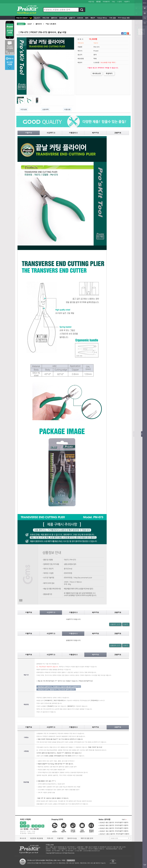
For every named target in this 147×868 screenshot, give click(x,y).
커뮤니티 (50, 838)
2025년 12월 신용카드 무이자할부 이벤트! (114, 834)
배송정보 (95, 133)
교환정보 (118, 133)
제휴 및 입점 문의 (87, 838)
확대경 (93, 18)
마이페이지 (106, 2)
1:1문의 (119, 2)
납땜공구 (72, 18)
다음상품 (67, 109)
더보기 (126, 624)
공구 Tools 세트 (124, 18)
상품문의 (73, 133)
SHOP (30, 24)
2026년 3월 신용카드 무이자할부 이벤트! (114, 825)
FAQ (113, 2)
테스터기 (37, 18)
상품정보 (29, 133)
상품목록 (45, 109)
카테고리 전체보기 (24, 18)
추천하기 (109, 73)
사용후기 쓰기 (115, 624)
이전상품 (24, 109)
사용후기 (127, 2)
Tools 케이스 (102, 18)
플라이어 (54, 18)
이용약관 (60, 838)
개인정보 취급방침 (36, 838)
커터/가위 (45, 18)
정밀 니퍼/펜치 (51, 24)
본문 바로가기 (0, 0)
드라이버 (80, 18)
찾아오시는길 (72, 838)
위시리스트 (97, 73)
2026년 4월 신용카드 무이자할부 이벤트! (114, 822)
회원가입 (91, 2)
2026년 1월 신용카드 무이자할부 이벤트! (114, 831)
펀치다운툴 (63, 18)
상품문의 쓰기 (115, 645)
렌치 (87, 18)
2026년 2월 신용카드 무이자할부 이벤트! (114, 828)
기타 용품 (112, 18)
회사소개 (23, 838)
